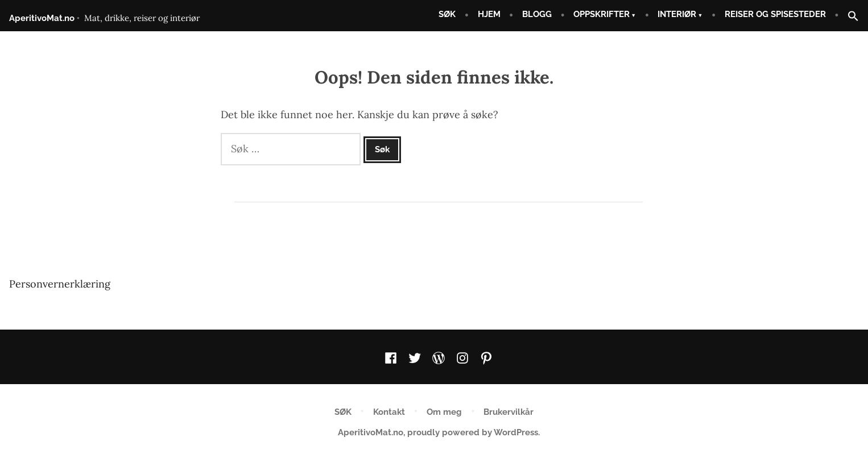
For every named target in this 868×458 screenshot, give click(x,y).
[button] (849, 17)
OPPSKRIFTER (602, 14)
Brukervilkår (509, 412)
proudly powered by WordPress (473, 432)
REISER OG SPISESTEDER (775, 14)
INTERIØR (677, 14)
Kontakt (389, 412)
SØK (447, 14)
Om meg (444, 412)
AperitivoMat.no (42, 18)
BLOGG (537, 14)
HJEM (489, 14)
